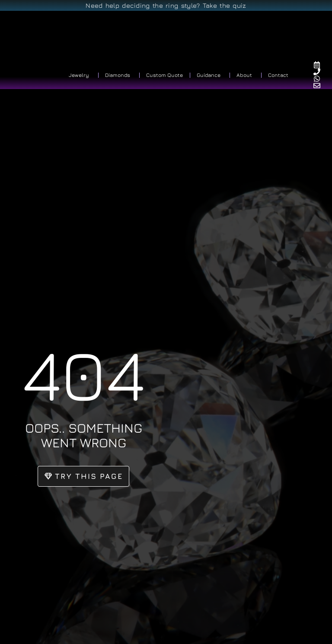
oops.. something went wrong (84, 435)
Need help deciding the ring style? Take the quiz (166, 5)
